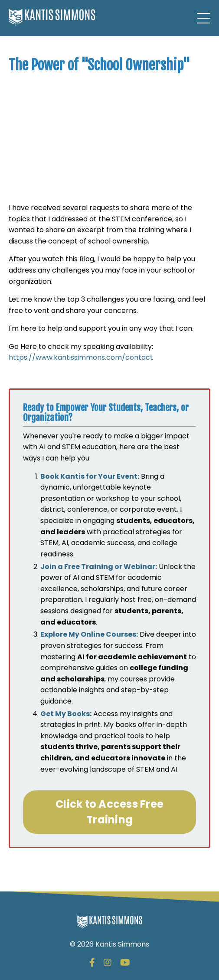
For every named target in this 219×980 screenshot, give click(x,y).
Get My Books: (66, 714)
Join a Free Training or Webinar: (99, 567)
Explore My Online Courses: (89, 634)
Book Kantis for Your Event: (90, 476)
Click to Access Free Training (109, 812)
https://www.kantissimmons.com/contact (81, 357)
